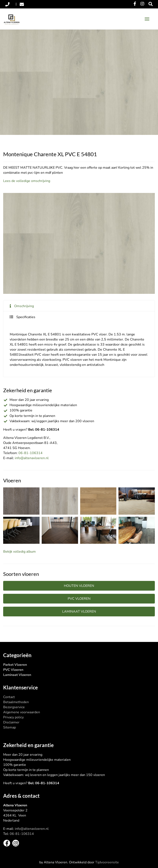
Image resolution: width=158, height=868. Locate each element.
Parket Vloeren (15, 665)
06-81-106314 (30, 453)
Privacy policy (13, 717)
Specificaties (26, 317)
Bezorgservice (14, 707)
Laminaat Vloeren (17, 675)
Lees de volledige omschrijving (27, 181)
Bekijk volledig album (19, 552)
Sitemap (10, 727)
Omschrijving (24, 306)
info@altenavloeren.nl (32, 458)
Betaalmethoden (16, 702)
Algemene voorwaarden (22, 712)
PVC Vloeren (13, 670)
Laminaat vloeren (79, 612)
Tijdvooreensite (107, 862)
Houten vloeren (79, 586)
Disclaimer (11, 722)
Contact (9, 697)
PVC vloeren (79, 599)
